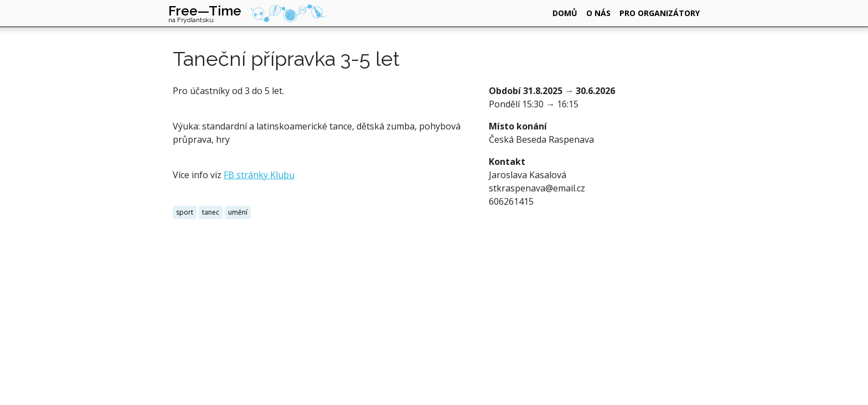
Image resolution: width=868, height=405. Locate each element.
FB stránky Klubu (259, 175)
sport (185, 212)
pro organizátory (660, 13)
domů (565, 13)
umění (238, 212)
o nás (598, 13)
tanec (211, 212)
